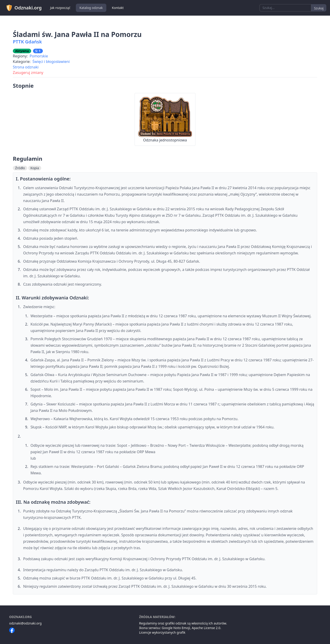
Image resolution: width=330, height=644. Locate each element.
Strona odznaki (26, 67)
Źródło (20, 168)
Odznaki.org (24, 8)
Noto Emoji (182, 628)
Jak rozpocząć (60, 8)
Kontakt (118, 8)
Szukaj (319, 8)
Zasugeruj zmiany (28, 73)
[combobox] (285, 8)
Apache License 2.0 (206, 628)
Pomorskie (39, 56)
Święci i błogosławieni (51, 62)
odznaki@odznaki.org (25, 623)
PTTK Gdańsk (27, 42)
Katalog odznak (91, 8)
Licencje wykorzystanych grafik (162, 632)
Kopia (35, 168)
